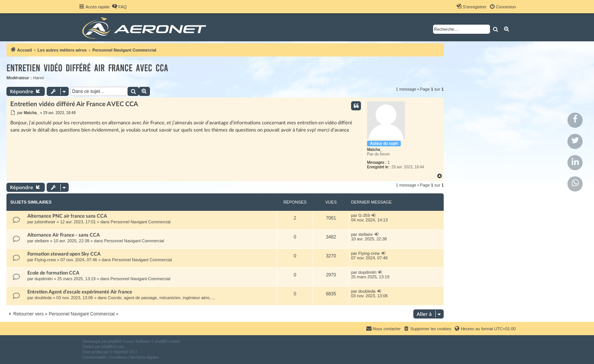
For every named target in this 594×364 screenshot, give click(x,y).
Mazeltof (121, 352)
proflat (97, 352)
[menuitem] (119, 7)
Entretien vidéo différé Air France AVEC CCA (87, 68)
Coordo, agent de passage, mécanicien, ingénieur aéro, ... (161, 298)
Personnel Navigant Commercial (141, 222)
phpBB (113, 341)
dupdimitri (44, 279)
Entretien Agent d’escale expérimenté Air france (80, 292)
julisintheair (45, 222)
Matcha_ (375, 150)
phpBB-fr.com (113, 347)
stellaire (42, 241)
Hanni (39, 78)
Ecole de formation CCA (53, 273)
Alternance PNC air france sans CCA (67, 216)
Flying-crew (45, 260)
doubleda (43, 298)
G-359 (364, 215)
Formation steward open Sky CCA (64, 254)
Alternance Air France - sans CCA (64, 235)
